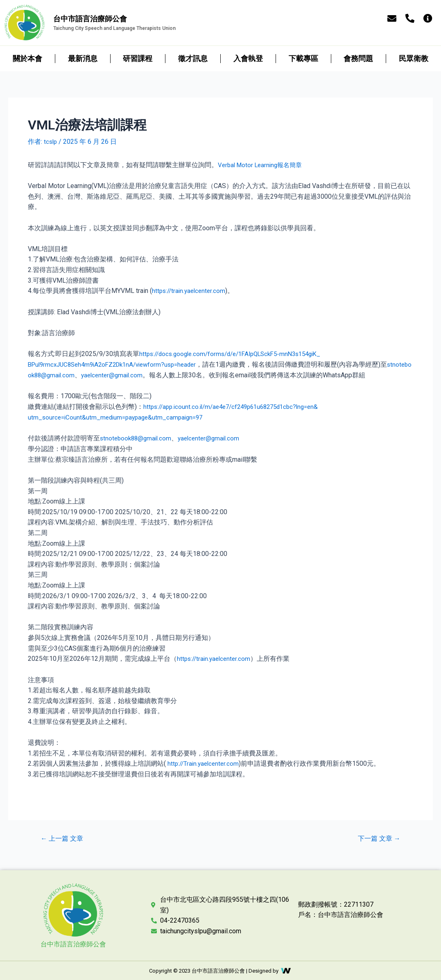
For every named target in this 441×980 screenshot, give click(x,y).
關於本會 (27, 58)
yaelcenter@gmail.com (142, 374)
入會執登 (248, 58)
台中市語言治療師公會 (73, 943)
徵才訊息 (193, 58)
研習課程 (138, 58)
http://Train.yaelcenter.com (205, 762)
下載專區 (303, 58)
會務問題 (358, 58)
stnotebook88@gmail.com (65, 374)
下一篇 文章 (377, 837)
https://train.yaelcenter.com (191, 290)
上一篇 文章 (64, 837)
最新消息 (83, 58)
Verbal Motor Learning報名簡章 (263, 164)
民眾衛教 (414, 58)
